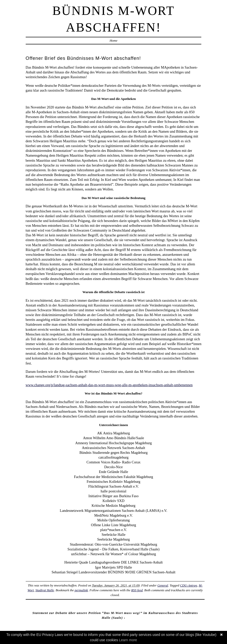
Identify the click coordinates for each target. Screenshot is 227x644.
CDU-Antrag (189, 585)
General (163, 585)
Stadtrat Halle (45, 590)
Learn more (128, 640)
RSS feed (137, 590)
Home (114, 40)
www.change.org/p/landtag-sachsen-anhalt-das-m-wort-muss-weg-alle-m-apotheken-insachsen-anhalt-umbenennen (109, 385)
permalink (81, 590)
